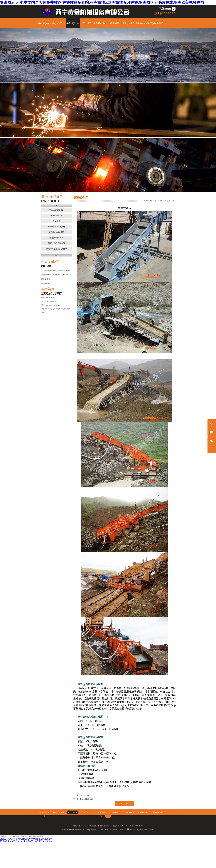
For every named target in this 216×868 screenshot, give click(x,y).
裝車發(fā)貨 (46, 279)
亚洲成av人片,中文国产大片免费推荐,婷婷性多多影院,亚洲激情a (27, 839)
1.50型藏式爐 (56, 216)
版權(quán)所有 (90, 830)
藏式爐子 (87, 23)
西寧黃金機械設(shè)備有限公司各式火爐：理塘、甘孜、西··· (56, 275)
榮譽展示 (115, 23)
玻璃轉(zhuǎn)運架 (56, 232)
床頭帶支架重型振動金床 (56, 249)
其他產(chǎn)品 (101, 23)
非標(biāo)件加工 (56, 238)
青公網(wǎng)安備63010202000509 (140, 830)
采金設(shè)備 (73, 23)
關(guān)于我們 (59, 23)
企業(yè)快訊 (129, 23)
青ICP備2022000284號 (118, 830)
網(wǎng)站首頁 (45, 23)
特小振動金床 (85, 795)
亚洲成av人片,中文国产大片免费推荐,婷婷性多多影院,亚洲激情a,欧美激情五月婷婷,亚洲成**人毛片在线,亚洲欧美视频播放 (102, 3)
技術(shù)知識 (142, 23)
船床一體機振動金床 (56, 243)
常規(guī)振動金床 (56, 210)
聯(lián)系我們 (156, 23)
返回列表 (124, 804)
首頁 (160, 201)
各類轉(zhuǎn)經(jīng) (56, 227)
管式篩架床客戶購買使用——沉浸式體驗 (56, 270)
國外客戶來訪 (46, 283)
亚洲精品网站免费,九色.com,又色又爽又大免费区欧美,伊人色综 (26, 841)
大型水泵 (56, 221)
